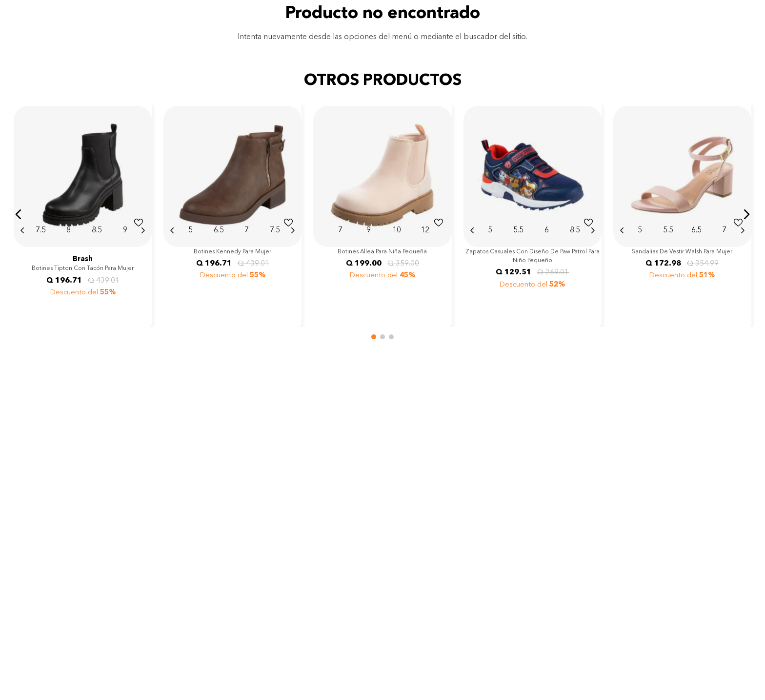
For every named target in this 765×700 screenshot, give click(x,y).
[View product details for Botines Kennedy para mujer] (232, 215)
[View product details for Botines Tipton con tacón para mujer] (83, 215)
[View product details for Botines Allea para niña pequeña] (382, 215)
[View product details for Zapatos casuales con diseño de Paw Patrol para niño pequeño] (533, 215)
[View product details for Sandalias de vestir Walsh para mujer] (682, 215)
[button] (19, 214)
